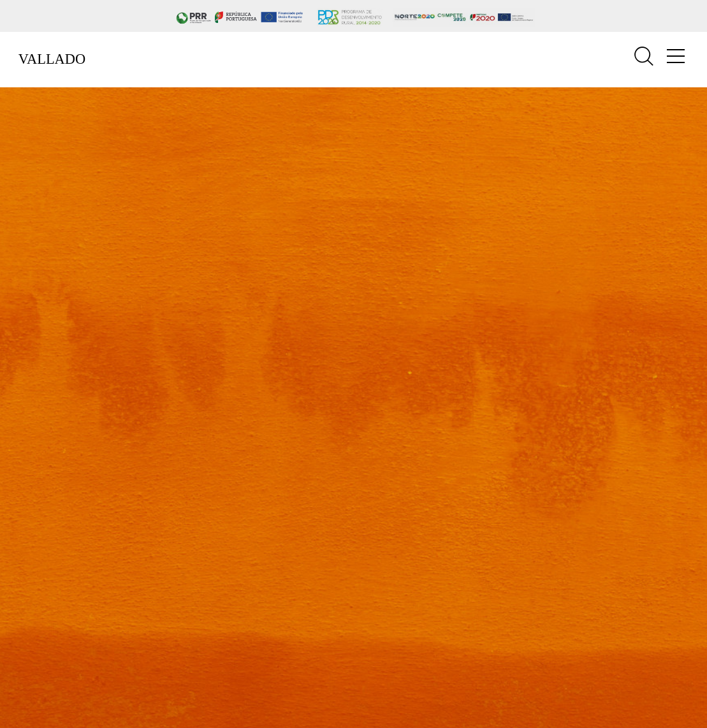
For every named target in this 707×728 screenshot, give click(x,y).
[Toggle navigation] (676, 56)
